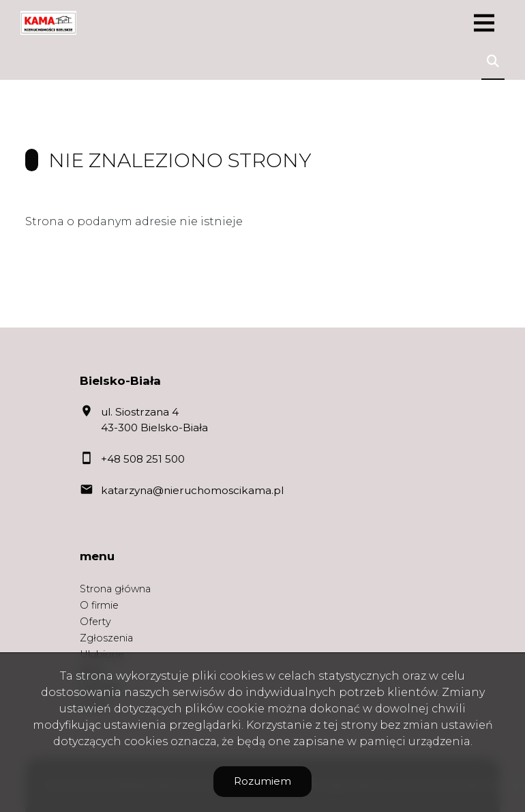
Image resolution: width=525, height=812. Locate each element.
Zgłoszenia (106, 638)
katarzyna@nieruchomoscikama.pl (192, 490)
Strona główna (115, 589)
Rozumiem (262, 781)
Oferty (95, 622)
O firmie (99, 605)
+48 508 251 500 (143, 459)
